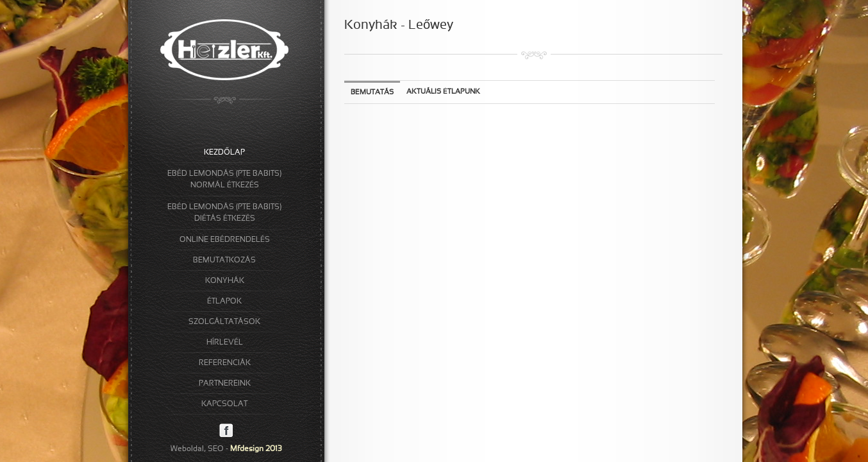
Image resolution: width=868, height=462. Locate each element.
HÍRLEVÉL (225, 343)
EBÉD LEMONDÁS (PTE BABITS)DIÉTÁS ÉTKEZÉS (224, 213)
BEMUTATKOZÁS (224, 261)
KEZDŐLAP (224, 153)
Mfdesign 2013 (256, 449)
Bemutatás (372, 92)
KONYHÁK (225, 281)
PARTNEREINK (225, 384)
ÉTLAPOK (224, 302)
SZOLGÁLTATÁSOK (224, 322)
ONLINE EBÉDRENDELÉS (225, 240)
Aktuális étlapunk (443, 92)
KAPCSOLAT (224, 404)
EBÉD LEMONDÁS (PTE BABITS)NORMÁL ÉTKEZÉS (224, 180)
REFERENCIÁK (225, 363)
